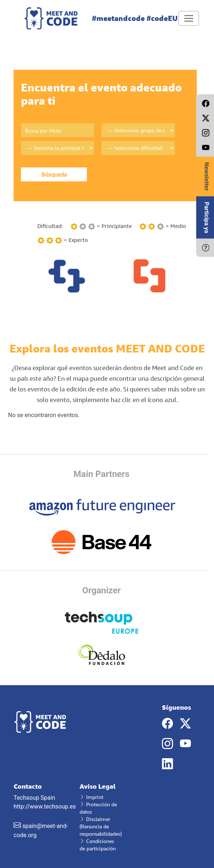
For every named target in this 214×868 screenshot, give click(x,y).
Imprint (91, 797)
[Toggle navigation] (189, 18)
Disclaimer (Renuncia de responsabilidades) (101, 826)
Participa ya (206, 218)
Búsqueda (54, 174)
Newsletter (206, 177)
